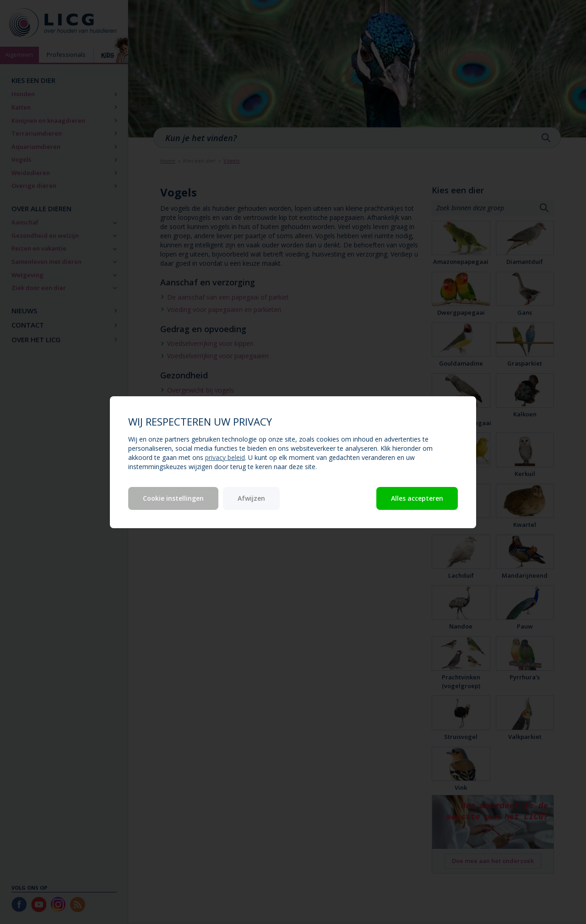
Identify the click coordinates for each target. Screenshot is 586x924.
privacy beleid (225, 457)
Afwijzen (251, 498)
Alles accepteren (417, 498)
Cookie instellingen (173, 498)
